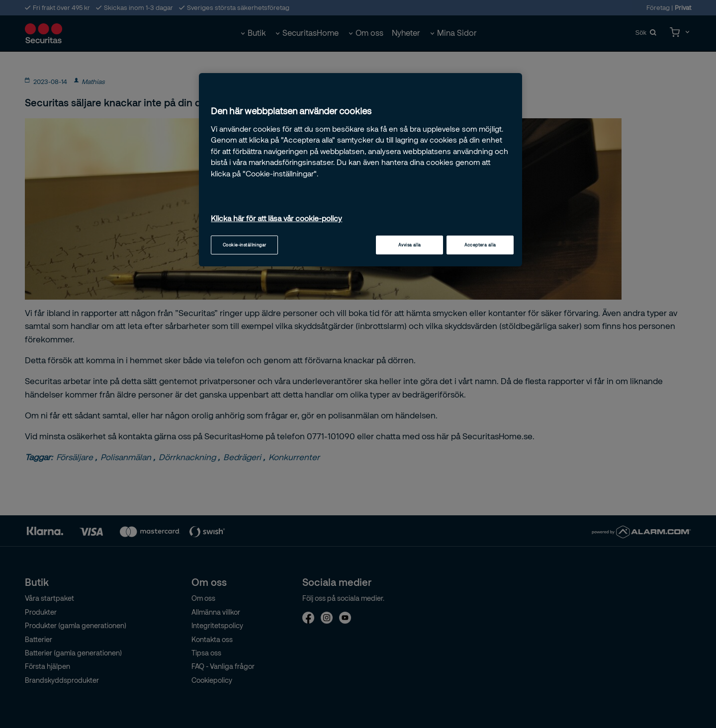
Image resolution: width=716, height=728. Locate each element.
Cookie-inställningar (245, 245)
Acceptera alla (480, 245)
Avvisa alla (410, 245)
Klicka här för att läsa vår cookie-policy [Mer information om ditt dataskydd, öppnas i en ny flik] (276, 218)
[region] (360, 170)
